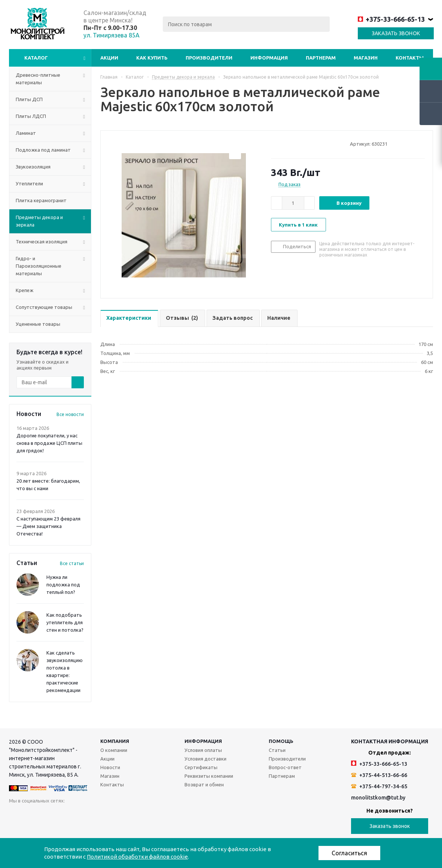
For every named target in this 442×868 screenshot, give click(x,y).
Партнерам (321, 58)
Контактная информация (390, 741)
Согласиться (349, 853)
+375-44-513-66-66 (379, 775)
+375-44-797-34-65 (379, 786)
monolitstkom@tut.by (378, 798)
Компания (115, 741)
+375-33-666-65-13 (391, 19)
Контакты (410, 58)
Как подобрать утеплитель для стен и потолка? (65, 622)
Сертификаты (201, 767)
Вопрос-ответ (285, 767)
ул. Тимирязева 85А (112, 35)
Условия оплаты (203, 750)
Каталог (36, 58)
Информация (269, 58)
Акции (109, 58)
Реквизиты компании (209, 776)
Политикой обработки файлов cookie (137, 857)
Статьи (277, 750)
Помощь (281, 741)
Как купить (152, 58)
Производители (209, 58)
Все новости (70, 414)
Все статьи (72, 563)
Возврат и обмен (204, 784)
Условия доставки (205, 759)
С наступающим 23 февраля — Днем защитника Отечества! (48, 526)
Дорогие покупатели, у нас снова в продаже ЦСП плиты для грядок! (49, 443)
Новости (110, 767)
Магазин (366, 58)
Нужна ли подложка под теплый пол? (63, 585)
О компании (114, 750)
